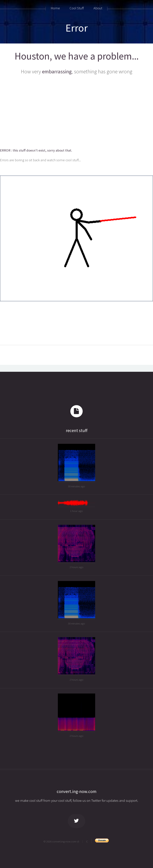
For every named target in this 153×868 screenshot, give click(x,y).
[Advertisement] (77, 112)
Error (77, 28)
